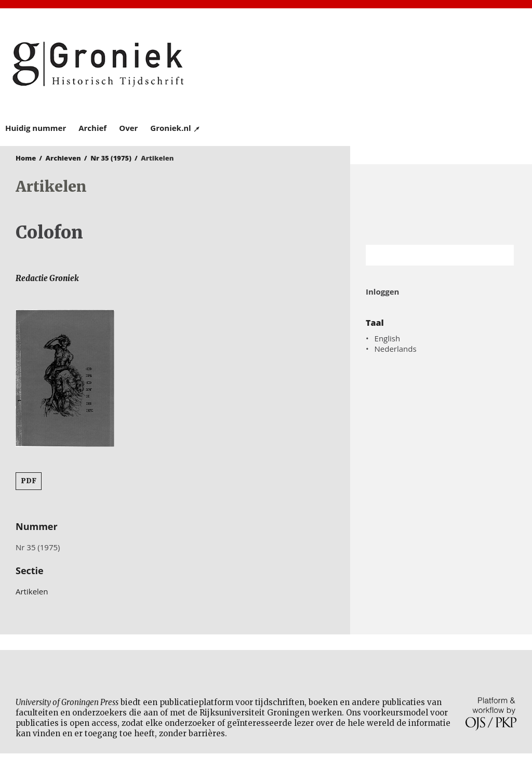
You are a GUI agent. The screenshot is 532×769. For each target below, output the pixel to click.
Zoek (501, 255)
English (388, 338)
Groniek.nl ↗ (175, 128)
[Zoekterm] (427, 255)
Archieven (63, 158)
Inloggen (382, 291)
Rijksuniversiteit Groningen (441, 204)
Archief (92, 128)
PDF (29, 481)
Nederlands (396, 349)
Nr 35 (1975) (111, 158)
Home (26, 158)
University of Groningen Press (396, 63)
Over (128, 128)
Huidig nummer (36, 128)
